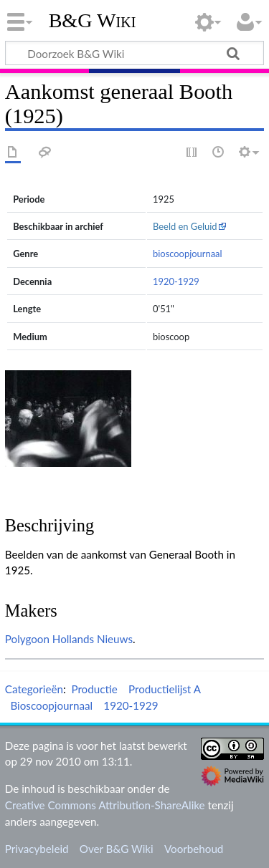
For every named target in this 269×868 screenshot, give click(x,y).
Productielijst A (165, 689)
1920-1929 (176, 281)
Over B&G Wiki (117, 849)
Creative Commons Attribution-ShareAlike (105, 805)
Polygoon (27, 639)
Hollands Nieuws (93, 639)
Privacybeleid (37, 849)
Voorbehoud (194, 849)
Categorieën (34, 689)
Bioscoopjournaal (51, 705)
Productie (94, 689)
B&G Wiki (93, 21)
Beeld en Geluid (185, 226)
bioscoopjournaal (188, 254)
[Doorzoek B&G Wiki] (134, 53)
